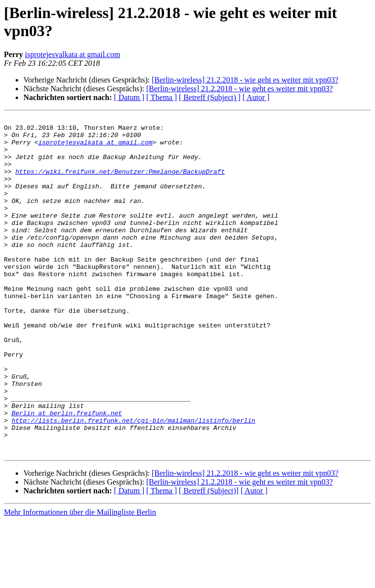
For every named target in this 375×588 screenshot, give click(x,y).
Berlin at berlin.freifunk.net (67, 473)
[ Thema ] (162, 97)
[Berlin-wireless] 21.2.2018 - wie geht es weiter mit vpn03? (245, 80)
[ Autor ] (256, 97)
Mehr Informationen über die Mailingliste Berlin (80, 579)
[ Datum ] (129, 97)
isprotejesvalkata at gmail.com (73, 54)
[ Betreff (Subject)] (208, 558)
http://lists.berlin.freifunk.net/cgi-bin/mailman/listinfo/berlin (134, 482)
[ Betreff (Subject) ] (209, 97)
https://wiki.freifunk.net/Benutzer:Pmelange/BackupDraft (120, 183)
